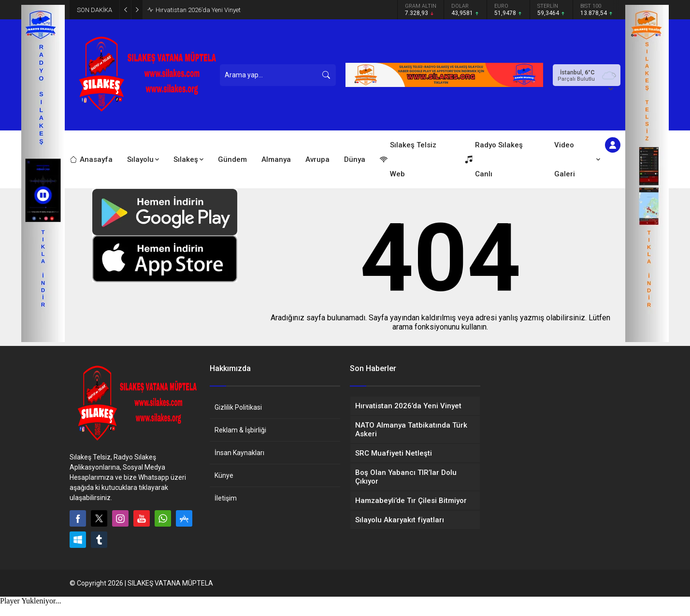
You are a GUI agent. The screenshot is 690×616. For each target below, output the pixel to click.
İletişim (226, 498)
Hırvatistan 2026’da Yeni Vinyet (198, 10)
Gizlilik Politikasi (238, 407)
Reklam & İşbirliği (240, 430)
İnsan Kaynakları (239, 453)
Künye (224, 475)
